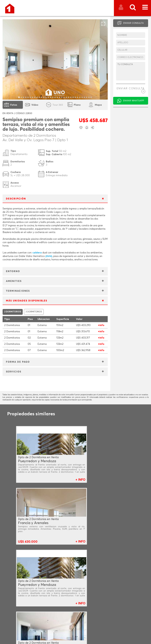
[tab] (19, 97)
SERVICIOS (14, 372)
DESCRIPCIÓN (16, 199)
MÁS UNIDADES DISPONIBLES (27, 301)
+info (101, 325)
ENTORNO (13, 271)
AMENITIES (14, 281)
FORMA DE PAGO (18, 362)
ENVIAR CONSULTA (134, 23)
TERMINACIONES (18, 291)
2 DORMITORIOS (13, 312)
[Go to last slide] (7, 60)
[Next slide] (103, 60)
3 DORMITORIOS (34, 312)
